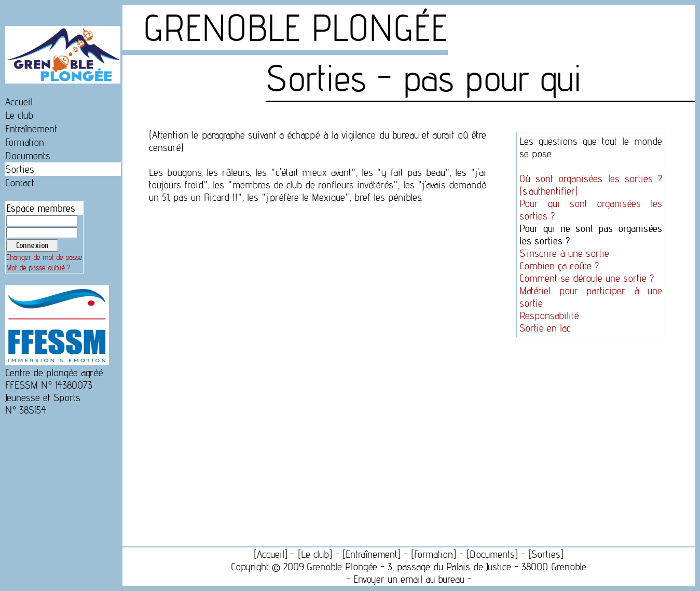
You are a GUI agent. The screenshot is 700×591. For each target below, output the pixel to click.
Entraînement (31, 129)
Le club (19, 115)
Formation (25, 142)
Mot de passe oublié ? (38, 268)
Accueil (19, 102)
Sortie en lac (545, 328)
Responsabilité (549, 315)
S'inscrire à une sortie (564, 253)
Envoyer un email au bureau (409, 579)
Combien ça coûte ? (559, 266)
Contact (20, 183)
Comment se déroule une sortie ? (587, 278)
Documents (28, 156)
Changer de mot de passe (44, 257)
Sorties (20, 169)
